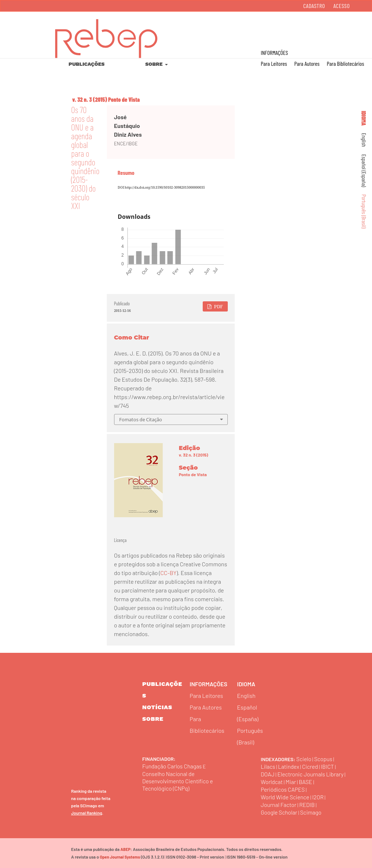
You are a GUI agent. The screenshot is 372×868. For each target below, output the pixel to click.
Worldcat (272, 782)
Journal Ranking (87, 813)
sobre (153, 719)
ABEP (125, 849)
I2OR (319, 797)
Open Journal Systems (120, 857)
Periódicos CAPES (283, 789)
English (364, 140)
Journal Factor (279, 805)
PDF (218, 306)
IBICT (329, 766)
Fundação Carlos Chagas (173, 766)
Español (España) (364, 170)
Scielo (304, 759)
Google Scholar (280, 812)
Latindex (289, 766)
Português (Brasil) (364, 212)
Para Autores (307, 63)
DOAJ (268, 774)
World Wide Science (286, 797)
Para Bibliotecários (345, 63)
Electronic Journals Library (312, 774)
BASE (307, 782)
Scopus (324, 759)
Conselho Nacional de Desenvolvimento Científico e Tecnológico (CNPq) (179, 781)
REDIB (308, 805)
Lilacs (268, 766)
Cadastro (314, 6)
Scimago (312, 812)
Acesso (342, 6)
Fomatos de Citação (141, 419)
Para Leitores (274, 63)
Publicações (87, 64)
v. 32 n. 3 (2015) (90, 99)
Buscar (335, 29)
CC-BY (168, 573)
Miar (292, 782)
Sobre (155, 64)
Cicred (311, 766)
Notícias (157, 707)
